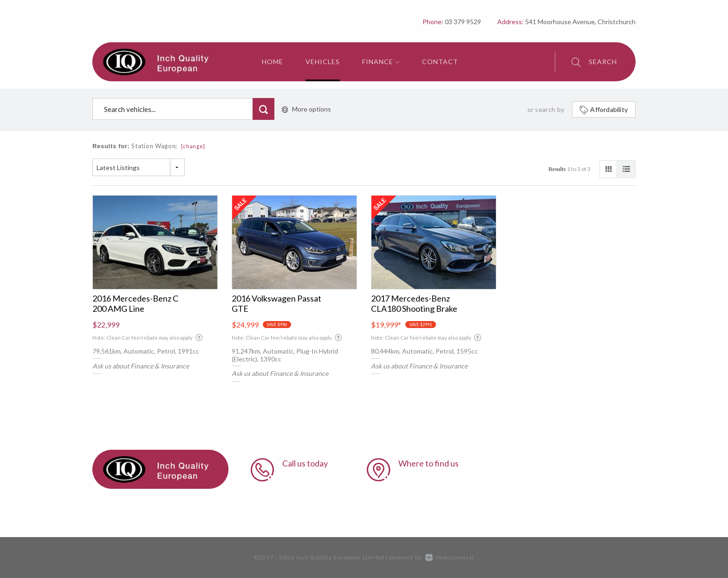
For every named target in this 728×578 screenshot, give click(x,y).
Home (273, 62)
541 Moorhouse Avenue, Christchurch (493, 478)
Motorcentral (450, 557)
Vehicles (323, 62)
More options (306, 109)
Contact (440, 62)
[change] (193, 146)
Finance (381, 62)
